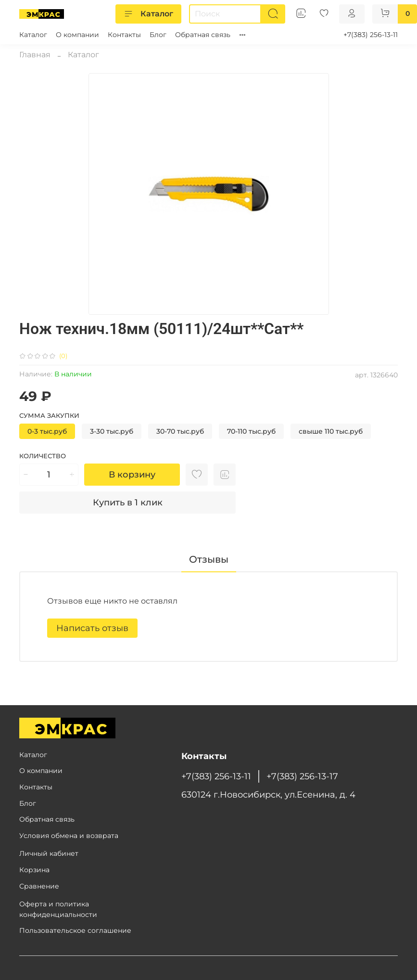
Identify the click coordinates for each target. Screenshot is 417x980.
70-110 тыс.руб (251, 431)
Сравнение (39, 886)
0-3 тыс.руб (47, 431)
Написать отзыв (92, 628)
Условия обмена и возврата (69, 836)
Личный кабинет (49, 853)
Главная (35, 55)
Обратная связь (203, 35)
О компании (77, 35)
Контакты (124, 35)
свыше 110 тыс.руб (331, 431)
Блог (158, 35)
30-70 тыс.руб (180, 431)
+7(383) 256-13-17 (302, 776)
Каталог (148, 14)
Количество (43, 456)
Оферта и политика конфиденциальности (58, 909)
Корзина (34, 870)
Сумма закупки (49, 416)
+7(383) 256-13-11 (371, 35)
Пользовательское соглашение (75, 930)
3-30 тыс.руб (112, 431)
